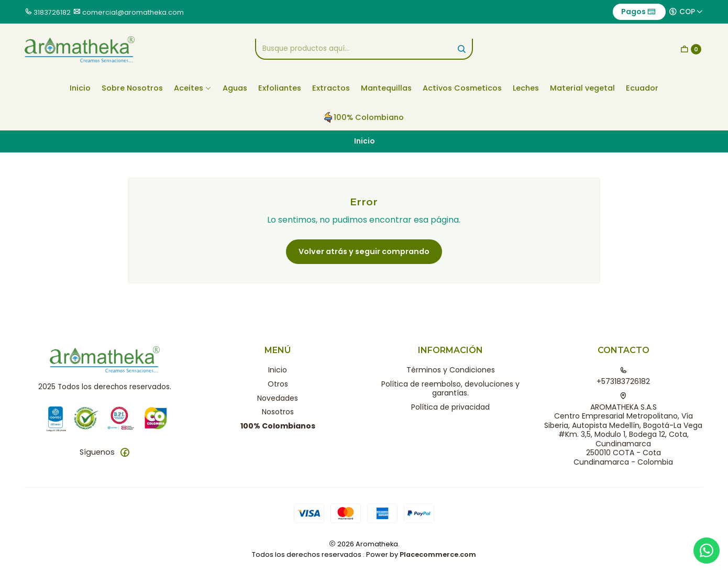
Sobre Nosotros (132, 88)
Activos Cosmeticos (462, 88)
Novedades (278, 398)
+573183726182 (623, 377)
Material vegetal (582, 88)
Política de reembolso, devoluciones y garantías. (450, 389)
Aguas (235, 88)
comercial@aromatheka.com (133, 12)
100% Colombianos (278, 426)
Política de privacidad (450, 407)
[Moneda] (686, 12)
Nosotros (278, 412)
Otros (278, 384)
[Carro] (691, 49)
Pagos (638, 12)
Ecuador (642, 88)
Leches (526, 88)
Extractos (331, 88)
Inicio (80, 88)
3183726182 (52, 12)
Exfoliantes (280, 88)
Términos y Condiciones (451, 370)
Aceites (193, 88)
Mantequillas (386, 88)
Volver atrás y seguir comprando (364, 251)
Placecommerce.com (438, 554)
